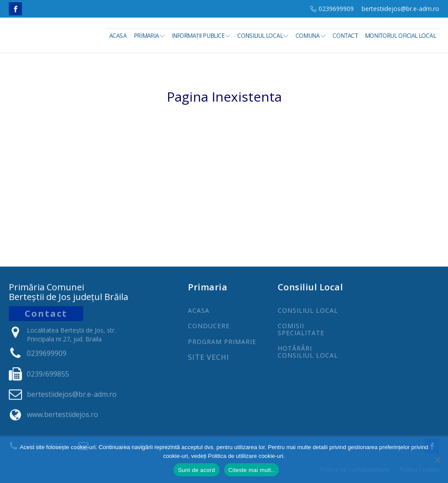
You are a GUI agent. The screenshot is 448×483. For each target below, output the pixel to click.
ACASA (199, 310)
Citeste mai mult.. (252, 470)
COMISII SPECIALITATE (301, 329)
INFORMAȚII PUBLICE (201, 36)
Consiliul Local (263, 36)
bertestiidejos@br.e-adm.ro (400, 9)
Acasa (118, 36)
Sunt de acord (196, 470)
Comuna (311, 36)
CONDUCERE (209, 326)
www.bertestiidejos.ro (62, 414)
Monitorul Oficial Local (400, 36)
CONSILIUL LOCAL (308, 310)
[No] (437, 460)
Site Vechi (209, 358)
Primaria (149, 36)
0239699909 (336, 9)
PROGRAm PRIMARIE (222, 342)
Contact (345, 36)
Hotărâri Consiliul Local (308, 352)
